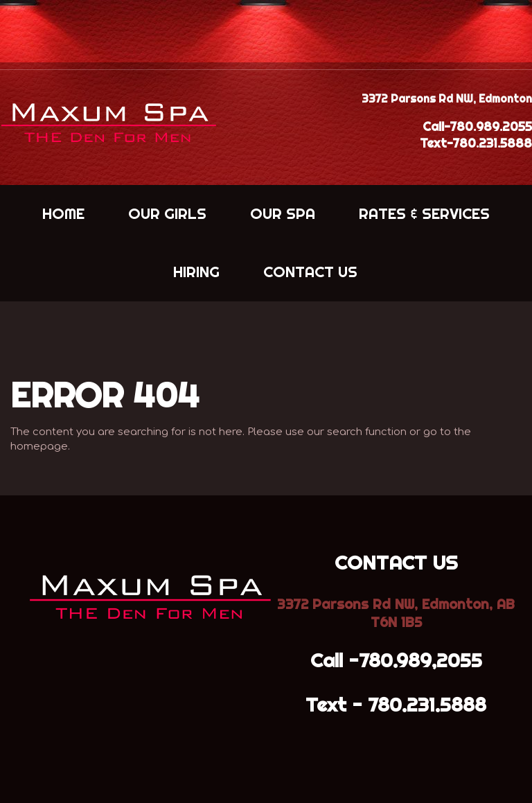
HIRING (196, 272)
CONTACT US (310, 272)
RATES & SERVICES (424, 213)
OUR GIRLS (167, 213)
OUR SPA (283, 213)
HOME (63, 213)
